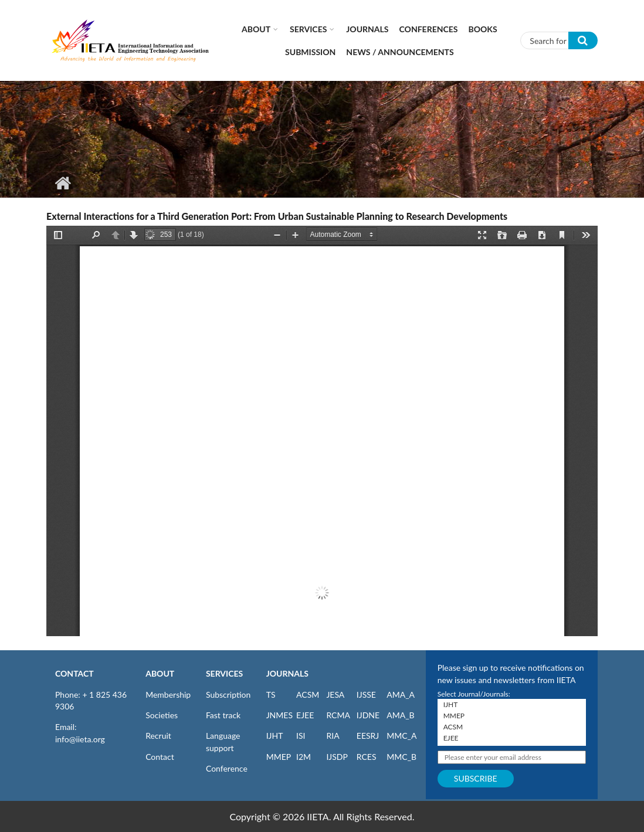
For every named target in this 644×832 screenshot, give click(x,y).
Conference (227, 768)
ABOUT (160, 673)
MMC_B (401, 757)
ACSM (308, 695)
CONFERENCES (429, 29)
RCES (367, 757)
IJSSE (366, 695)
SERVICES (224, 673)
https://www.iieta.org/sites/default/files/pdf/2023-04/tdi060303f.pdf (322, 431)
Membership (168, 695)
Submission (310, 52)
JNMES (279, 715)
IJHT (275, 736)
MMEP (279, 757)
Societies (162, 715)
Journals (367, 29)
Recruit (158, 736)
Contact (160, 757)
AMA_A (401, 695)
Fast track (223, 715)
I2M (304, 757)
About (256, 29)
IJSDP (337, 757)
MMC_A (401, 736)
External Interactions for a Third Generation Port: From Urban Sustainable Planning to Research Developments (277, 216)
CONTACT (74, 673)
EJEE (305, 715)
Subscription (228, 695)
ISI (301, 736)
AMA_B (400, 715)
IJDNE (368, 715)
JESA (335, 695)
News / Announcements (400, 52)
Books (483, 29)
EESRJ (368, 736)
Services (308, 29)
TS (271, 695)
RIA (333, 736)
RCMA (338, 715)
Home (62, 183)
